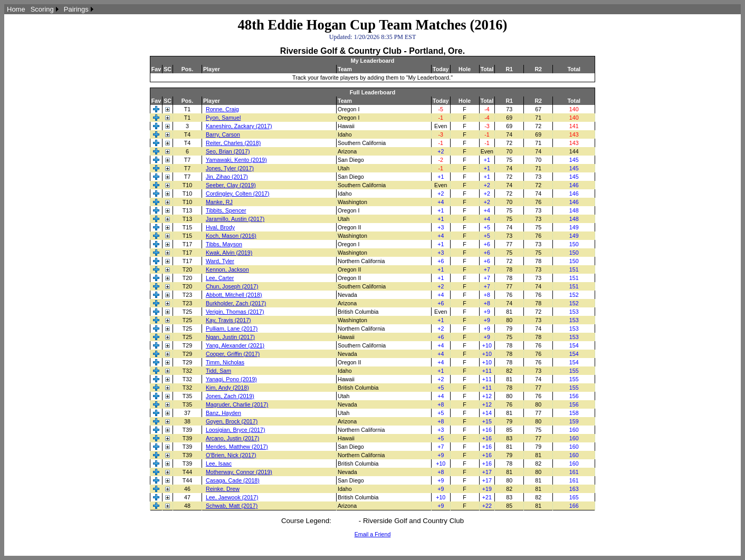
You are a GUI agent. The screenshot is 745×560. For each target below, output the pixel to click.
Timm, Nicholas (225, 362)
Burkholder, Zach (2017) (236, 303)
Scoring (42, 9)
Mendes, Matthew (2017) (237, 447)
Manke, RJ (219, 202)
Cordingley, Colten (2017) (238, 194)
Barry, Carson (223, 134)
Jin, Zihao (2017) (227, 177)
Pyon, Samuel (223, 118)
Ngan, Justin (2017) (230, 337)
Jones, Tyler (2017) (230, 168)
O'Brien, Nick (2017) (231, 455)
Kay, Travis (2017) (228, 320)
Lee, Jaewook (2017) (232, 497)
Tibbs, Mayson (224, 244)
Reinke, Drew (223, 489)
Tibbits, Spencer (226, 210)
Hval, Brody (220, 227)
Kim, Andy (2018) (227, 388)
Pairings (76, 9)
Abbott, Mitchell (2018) (234, 295)
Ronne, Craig (222, 109)
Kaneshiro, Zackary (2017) (239, 126)
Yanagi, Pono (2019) (231, 379)
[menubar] (50, 9)
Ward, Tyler (220, 261)
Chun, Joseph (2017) (232, 286)
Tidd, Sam (218, 371)
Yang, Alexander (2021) (235, 345)
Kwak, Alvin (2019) (229, 253)
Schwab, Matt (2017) (232, 506)
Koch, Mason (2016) (231, 236)
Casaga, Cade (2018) (233, 480)
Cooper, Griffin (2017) (233, 354)
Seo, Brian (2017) (228, 151)
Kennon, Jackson (227, 269)
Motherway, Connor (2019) (239, 472)
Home (16, 9)
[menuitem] (16, 9)
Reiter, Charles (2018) (233, 143)
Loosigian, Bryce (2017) (236, 430)
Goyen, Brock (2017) (232, 421)
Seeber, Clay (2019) (231, 185)
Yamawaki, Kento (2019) (236, 160)
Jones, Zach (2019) (230, 396)
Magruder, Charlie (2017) (237, 404)
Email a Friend (373, 534)
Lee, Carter (220, 278)
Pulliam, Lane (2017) (232, 329)
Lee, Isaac (219, 464)
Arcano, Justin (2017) (232, 438)
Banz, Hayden (223, 413)
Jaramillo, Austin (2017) (235, 219)
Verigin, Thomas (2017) (235, 312)
